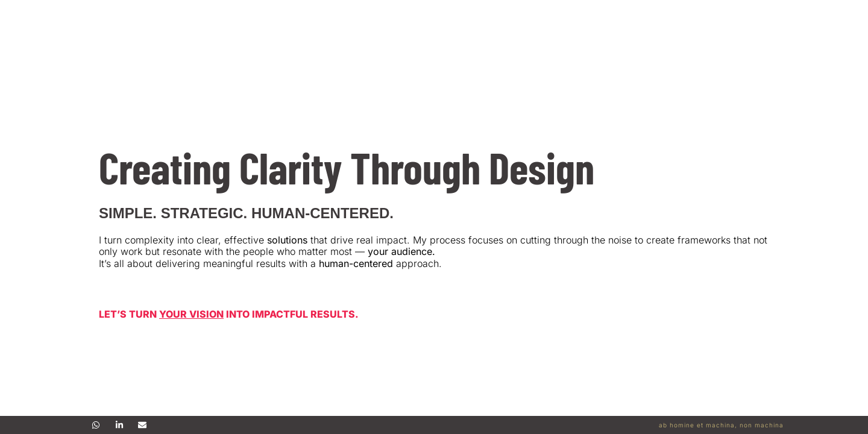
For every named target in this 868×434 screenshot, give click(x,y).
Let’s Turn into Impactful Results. (229, 314)
